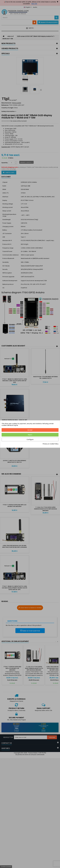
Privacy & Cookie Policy (51, 444)
